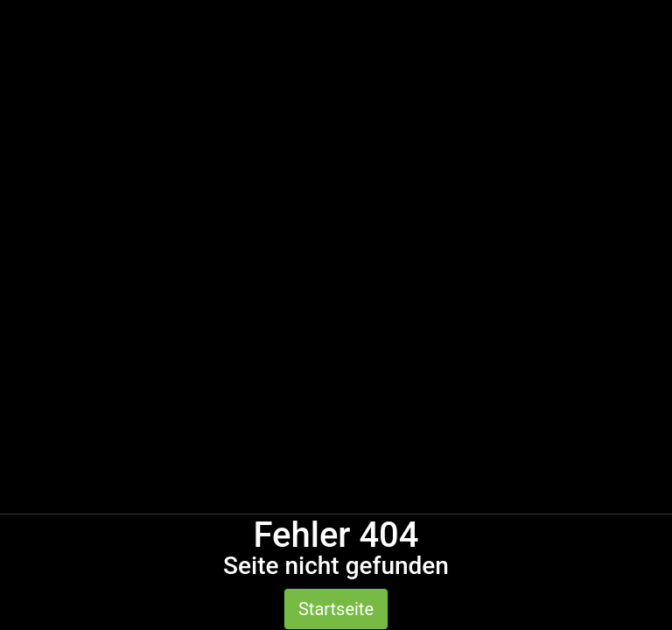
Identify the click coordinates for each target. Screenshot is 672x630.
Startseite (336, 609)
